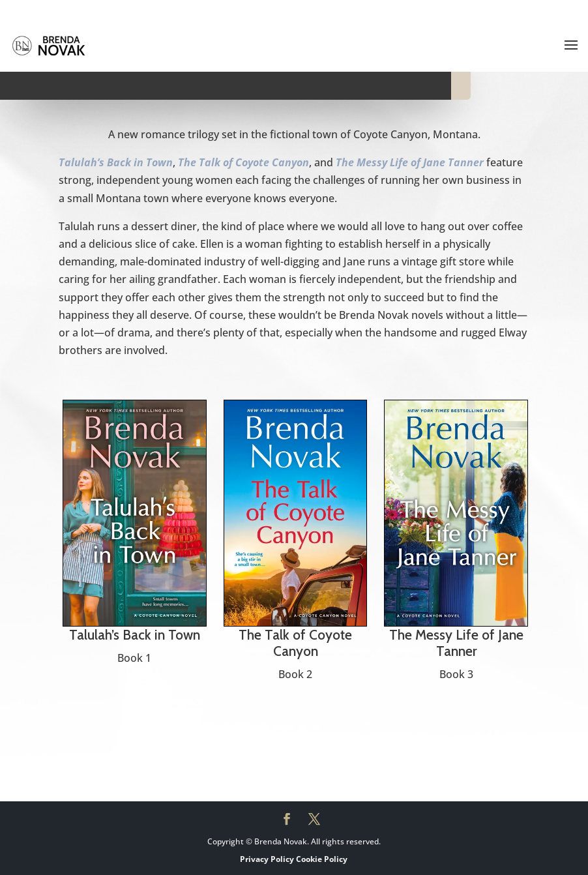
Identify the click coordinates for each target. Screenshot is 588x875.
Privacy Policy (267, 859)
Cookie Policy (322, 859)
